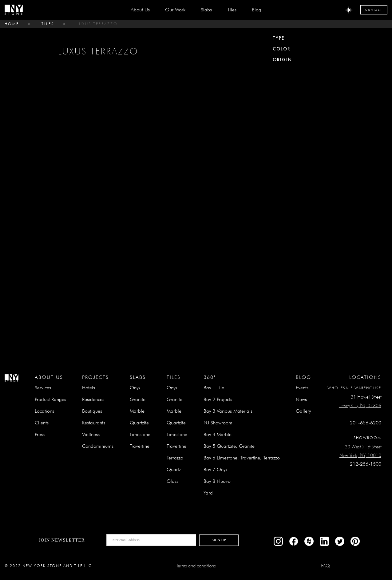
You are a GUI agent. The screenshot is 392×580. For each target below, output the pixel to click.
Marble (137, 411)
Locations (44, 411)
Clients (42, 423)
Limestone (140, 434)
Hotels (89, 388)
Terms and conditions (196, 566)
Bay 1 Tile (214, 388)
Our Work (175, 10)
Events (302, 388)
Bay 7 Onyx (215, 469)
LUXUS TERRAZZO (97, 24)
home (12, 24)
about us (140, 10)
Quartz (174, 469)
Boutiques (92, 411)
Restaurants (94, 423)
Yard (208, 493)
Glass (172, 481)
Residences (93, 399)
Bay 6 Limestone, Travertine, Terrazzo (242, 458)
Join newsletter (62, 540)
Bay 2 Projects (218, 399)
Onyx (135, 388)
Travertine (140, 446)
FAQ (325, 566)
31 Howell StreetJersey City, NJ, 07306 (360, 401)
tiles (48, 24)
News (301, 399)
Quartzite (139, 423)
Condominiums (98, 446)
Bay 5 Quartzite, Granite (229, 446)
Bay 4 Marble (218, 434)
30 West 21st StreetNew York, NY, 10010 (360, 451)
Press (40, 434)
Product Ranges (50, 399)
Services (43, 388)
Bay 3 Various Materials (228, 411)
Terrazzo (175, 458)
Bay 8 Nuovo (217, 481)
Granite (138, 399)
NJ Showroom (218, 423)
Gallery (303, 411)
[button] (206, 10)
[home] (14, 10)
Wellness (91, 434)
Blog (257, 10)
